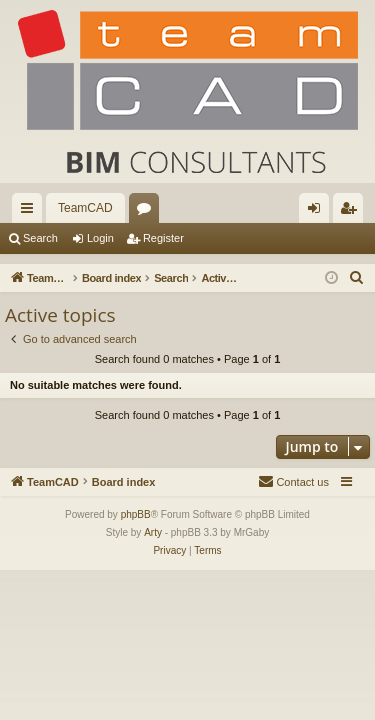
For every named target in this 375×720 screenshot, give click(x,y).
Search (40, 238)
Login (100, 238)
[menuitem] (357, 278)
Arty (153, 532)
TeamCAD (85, 208)
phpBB (136, 514)
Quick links (31, 212)
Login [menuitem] (318, 212)
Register (163, 238)
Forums (148, 212)
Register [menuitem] (352, 212)
